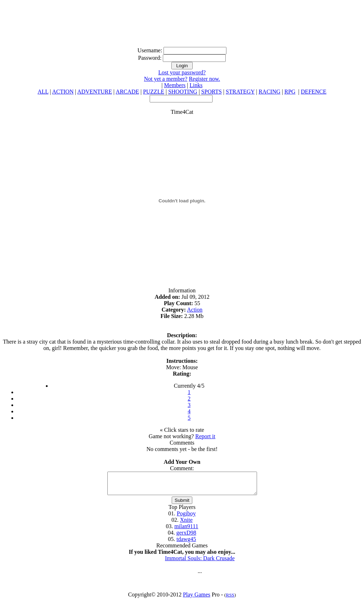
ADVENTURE (95, 92)
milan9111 (186, 530)
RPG (290, 92)
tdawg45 (186, 543)
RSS (230, 599)
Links (196, 85)
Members (175, 85)
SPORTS (212, 92)
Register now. (204, 79)
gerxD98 (186, 537)
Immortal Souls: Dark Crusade (200, 562)
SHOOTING (183, 92)
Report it (205, 436)
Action (195, 310)
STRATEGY (240, 92)
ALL (43, 92)
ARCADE (127, 92)
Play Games (197, 599)
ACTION (63, 92)
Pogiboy (186, 518)
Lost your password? (182, 72)
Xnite (186, 524)
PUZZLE (154, 92)
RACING (269, 92)
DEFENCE (314, 92)
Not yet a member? (166, 79)
